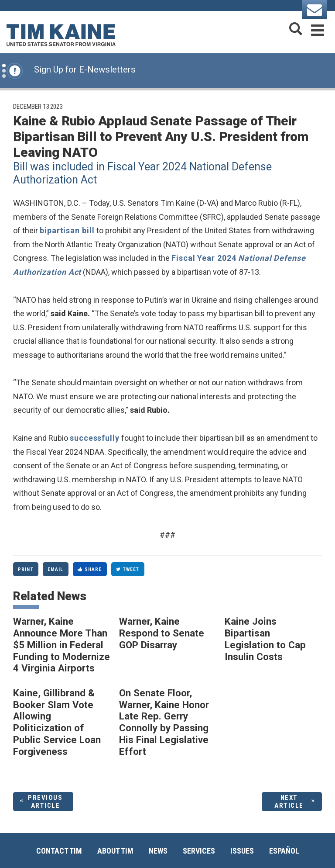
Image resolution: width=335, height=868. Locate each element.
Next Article (289, 802)
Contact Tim (59, 851)
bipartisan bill (67, 230)
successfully (95, 438)
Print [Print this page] (26, 569)
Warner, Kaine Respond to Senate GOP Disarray (162, 633)
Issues (242, 851)
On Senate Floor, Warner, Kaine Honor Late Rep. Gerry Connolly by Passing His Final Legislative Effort (164, 722)
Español (284, 851)
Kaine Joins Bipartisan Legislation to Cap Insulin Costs (265, 639)
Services (199, 851)
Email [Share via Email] (56, 569)
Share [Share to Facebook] (90, 569)
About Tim (115, 851)
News (158, 851)
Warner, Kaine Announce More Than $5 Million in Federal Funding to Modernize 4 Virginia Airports (62, 645)
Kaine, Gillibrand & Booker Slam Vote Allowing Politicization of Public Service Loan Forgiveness (57, 722)
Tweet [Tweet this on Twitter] (128, 569)
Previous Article (45, 802)
